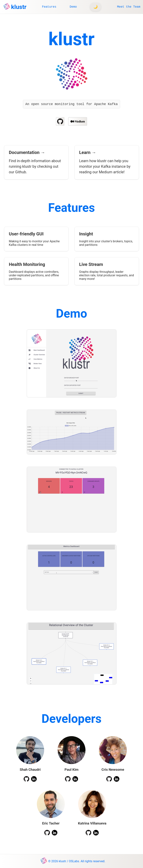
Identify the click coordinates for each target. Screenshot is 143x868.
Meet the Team (129, 7)
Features (49, 7)
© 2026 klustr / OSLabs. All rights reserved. (77, 861)
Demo (73, 7)
